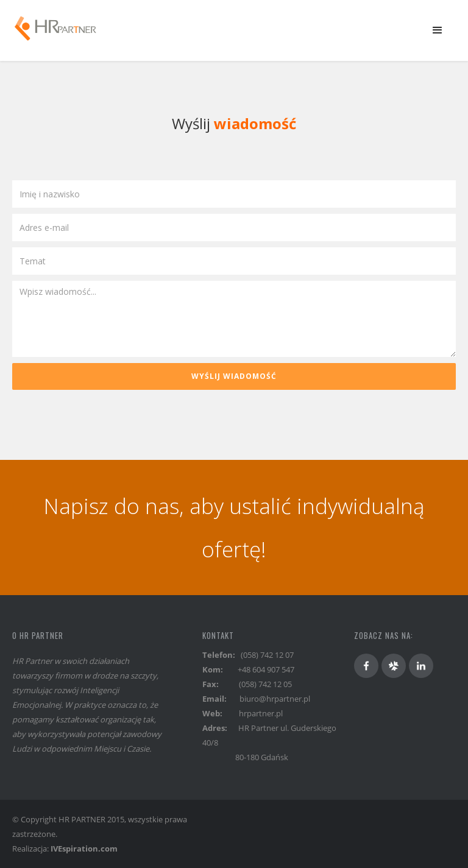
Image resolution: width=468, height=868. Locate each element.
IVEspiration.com (84, 849)
